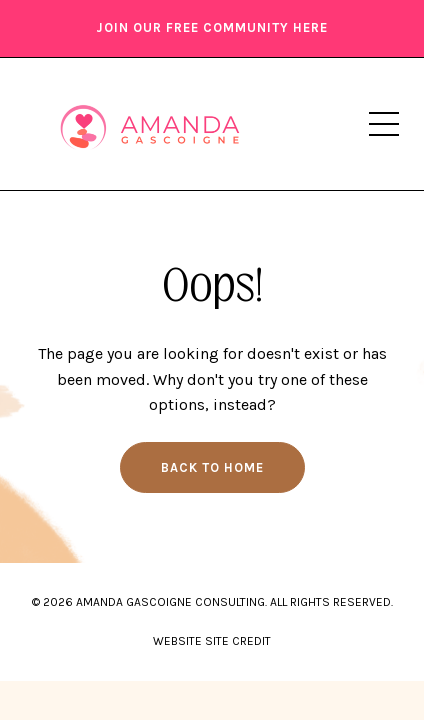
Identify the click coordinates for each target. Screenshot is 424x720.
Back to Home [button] (212, 467)
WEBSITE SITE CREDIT (212, 641)
